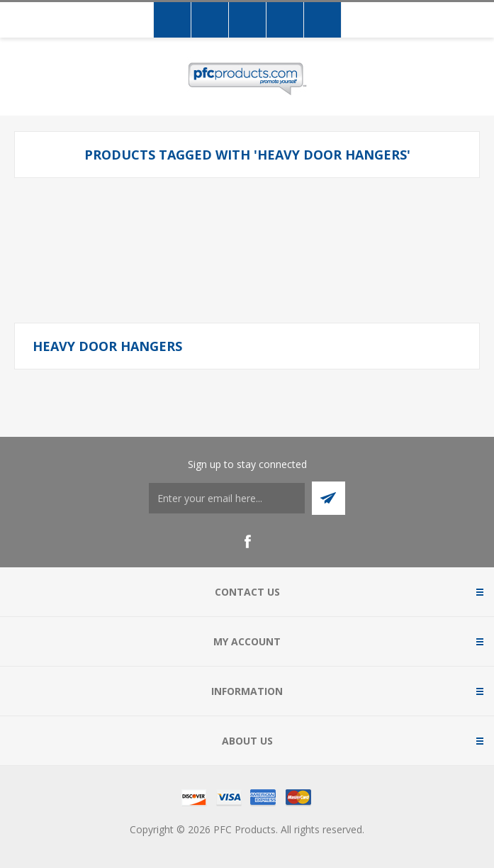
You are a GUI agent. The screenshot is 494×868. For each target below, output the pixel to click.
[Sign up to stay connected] (227, 498)
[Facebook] (247, 542)
